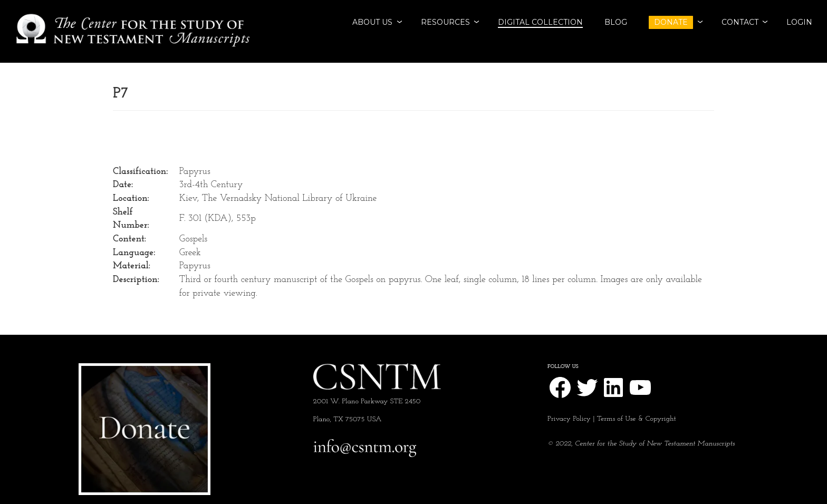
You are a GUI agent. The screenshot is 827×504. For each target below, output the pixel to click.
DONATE (671, 22)
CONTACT (740, 22)
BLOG (616, 22)
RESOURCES (445, 22)
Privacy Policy (569, 419)
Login (799, 22)
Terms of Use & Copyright (637, 419)
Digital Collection (540, 22)
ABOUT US (372, 22)
